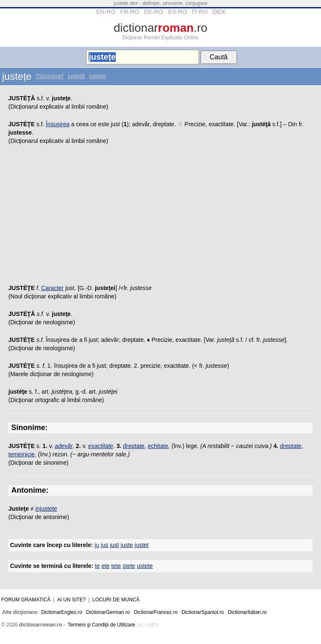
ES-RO (178, 12)
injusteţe (46, 509)
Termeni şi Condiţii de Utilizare (101, 625)
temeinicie (22, 454)
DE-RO (153, 12)
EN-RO (106, 12)
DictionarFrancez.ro (156, 612)
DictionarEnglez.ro (62, 612)
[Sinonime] (50, 76)
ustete (145, 566)
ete (106, 566)
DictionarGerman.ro (108, 612)
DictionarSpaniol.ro (203, 612)
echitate (158, 446)
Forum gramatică (26, 600)
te (97, 566)
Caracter (53, 288)
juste (127, 545)
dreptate (134, 446)
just (115, 545)
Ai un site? (72, 600)
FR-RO (130, 12)
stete (129, 566)
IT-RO (200, 12)
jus (104, 545)
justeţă (76, 76)
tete (116, 566)
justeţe (98, 76)
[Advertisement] (160, 217)
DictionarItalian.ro (247, 612)
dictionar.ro (160, 28)
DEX (219, 12)
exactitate (101, 446)
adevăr (64, 446)
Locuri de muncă (116, 600)
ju (97, 545)
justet (141, 545)
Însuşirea (57, 124)
